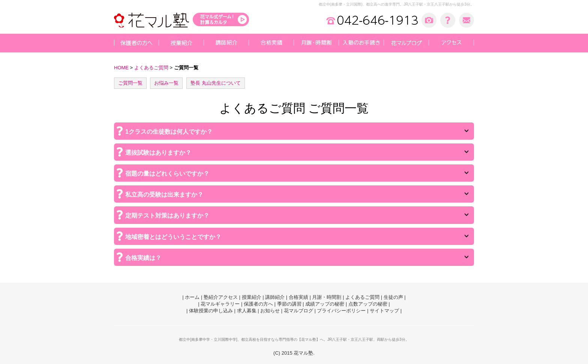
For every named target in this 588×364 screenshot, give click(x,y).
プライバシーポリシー (341, 311)
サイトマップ (384, 311)
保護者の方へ (258, 304)
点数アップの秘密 (368, 304)
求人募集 (247, 311)
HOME (121, 68)
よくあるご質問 (151, 68)
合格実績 (298, 297)
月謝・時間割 (327, 297)
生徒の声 (393, 297)
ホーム (192, 297)
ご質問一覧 (130, 83)
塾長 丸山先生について (216, 83)
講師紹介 (275, 297)
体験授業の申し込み (211, 311)
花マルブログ (298, 311)
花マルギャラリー (220, 304)
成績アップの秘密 (325, 304)
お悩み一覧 (166, 83)
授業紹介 (252, 297)
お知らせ (270, 311)
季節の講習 (289, 304)
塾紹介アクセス (221, 297)
